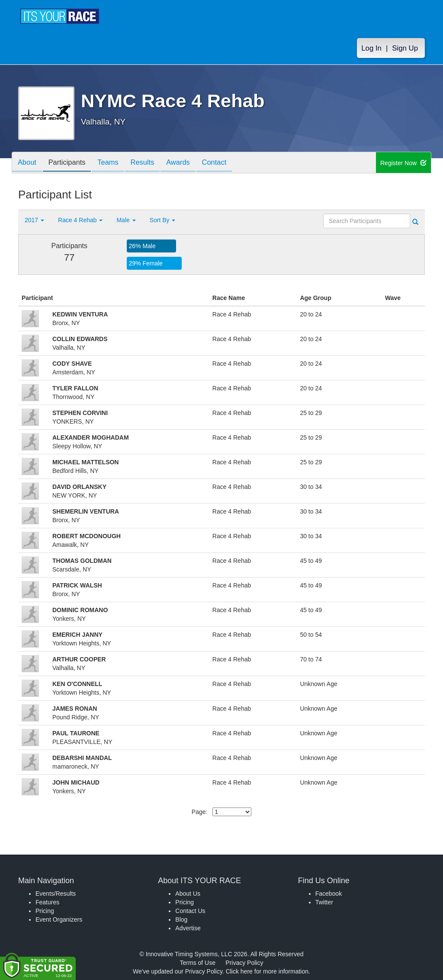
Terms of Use (198, 963)
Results (151, 163)
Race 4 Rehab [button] (80, 220)
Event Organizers (59, 919)
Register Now (403, 163)
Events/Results (56, 894)
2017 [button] (34, 220)
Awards (189, 163)
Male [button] (126, 220)
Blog (181, 919)
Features (47, 902)
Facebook (329, 894)
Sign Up (405, 48)
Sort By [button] (163, 220)
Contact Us (190, 911)
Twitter (324, 902)
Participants (71, 163)
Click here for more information (267, 971)
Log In (371, 48)
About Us (188, 894)
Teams (114, 163)
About (28, 163)
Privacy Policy (244, 963)
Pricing (45, 911)
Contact (227, 163)
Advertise (188, 928)
